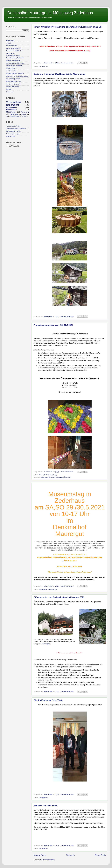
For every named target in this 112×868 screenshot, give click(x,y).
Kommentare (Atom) (48, 860)
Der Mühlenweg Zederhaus (15, 58)
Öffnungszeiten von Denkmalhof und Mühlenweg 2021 (59, 597)
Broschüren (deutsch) (13, 79)
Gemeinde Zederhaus (13, 131)
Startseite (70, 855)
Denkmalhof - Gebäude (14, 51)
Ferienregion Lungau (13, 134)
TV (7, 116)
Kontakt (9, 89)
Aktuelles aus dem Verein (46, 806)
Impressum (10, 92)
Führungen (46, 644)
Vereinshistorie (11, 68)
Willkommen (10, 40)
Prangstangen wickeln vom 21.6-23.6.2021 (53, 325)
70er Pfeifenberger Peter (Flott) (48, 700)
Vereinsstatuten (11, 71)
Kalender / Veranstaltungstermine (17, 76)
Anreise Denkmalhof (13, 84)
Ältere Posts (100, 855)
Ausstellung (25, 112)
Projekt (24, 114)
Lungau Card (10, 137)
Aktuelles (9, 43)
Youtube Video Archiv (13, 126)
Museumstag (14, 114)
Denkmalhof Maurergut (14, 48)
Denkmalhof (43, 475)
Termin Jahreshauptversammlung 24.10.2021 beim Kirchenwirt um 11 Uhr (68, 27)
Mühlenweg (11, 112)
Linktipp (24, 116)
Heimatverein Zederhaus (14, 66)
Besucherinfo (11, 110)
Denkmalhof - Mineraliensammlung (13, 54)
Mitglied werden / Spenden (15, 74)
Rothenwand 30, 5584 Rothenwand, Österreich (56, 477)
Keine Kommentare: (68, 63)
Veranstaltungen (12, 46)
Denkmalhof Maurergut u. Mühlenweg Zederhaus (50, 13)
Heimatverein (43, 66)
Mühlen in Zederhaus (13, 61)
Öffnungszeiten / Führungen (15, 63)
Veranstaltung (52, 475)
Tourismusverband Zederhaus (16, 129)
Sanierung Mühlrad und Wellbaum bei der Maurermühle (60, 74)
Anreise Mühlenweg (13, 87)
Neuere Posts (40, 855)
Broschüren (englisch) (13, 81)
